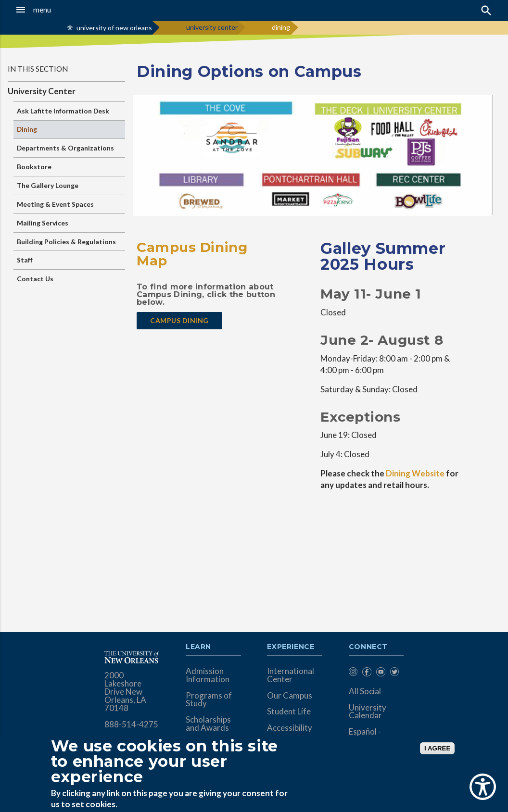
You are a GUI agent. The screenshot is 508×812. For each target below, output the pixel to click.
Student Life (289, 711)
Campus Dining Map (192, 254)
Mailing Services (43, 223)
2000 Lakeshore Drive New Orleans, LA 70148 (125, 692)
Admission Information (208, 675)
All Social (365, 691)
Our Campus (290, 695)
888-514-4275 (131, 724)
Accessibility (290, 728)
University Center (42, 91)
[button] (49, 10)
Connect (368, 647)
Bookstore (34, 167)
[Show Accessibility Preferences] (483, 787)
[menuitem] (353, 673)
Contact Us (35, 279)
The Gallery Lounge (48, 185)
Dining (27, 129)
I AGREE (437, 748)
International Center (291, 675)
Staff (25, 260)
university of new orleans (114, 28)
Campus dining (179, 320)
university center (212, 27)
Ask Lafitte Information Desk (63, 111)
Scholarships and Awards (208, 724)
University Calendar (368, 712)
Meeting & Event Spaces (55, 204)
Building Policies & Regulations (66, 242)
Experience (291, 647)
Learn (198, 647)
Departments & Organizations (65, 148)
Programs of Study (209, 700)
